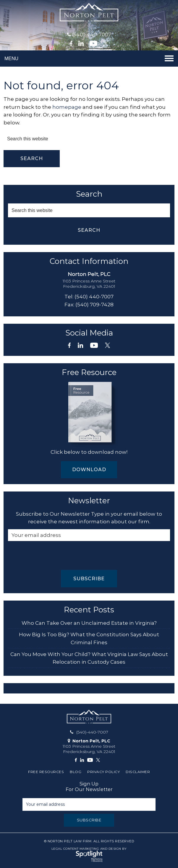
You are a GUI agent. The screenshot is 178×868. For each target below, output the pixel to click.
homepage (67, 107)
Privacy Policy (103, 772)
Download (89, 470)
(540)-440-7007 (92, 35)
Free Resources (46, 772)
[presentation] (53, 555)
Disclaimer (138, 772)
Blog (76, 772)
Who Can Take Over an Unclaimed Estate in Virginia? (89, 623)
